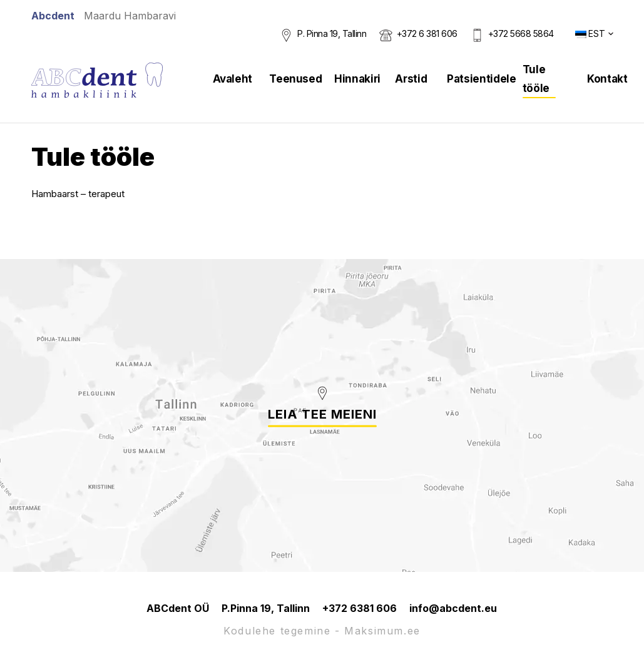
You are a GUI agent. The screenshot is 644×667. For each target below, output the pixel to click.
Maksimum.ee (382, 631)
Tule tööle (536, 79)
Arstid (411, 79)
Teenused (295, 79)
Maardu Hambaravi (130, 16)
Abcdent (53, 16)
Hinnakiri (357, 79)
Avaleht (233, 79)
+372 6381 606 (360, 608)
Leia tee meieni (322, 414)
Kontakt (607, 79)
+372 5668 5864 (521, 33)
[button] (594, 33)
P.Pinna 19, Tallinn (266, 608)
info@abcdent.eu (453, 608)
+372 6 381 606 (427, 33)
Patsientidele (482, 79)
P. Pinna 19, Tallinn (332, 33)
